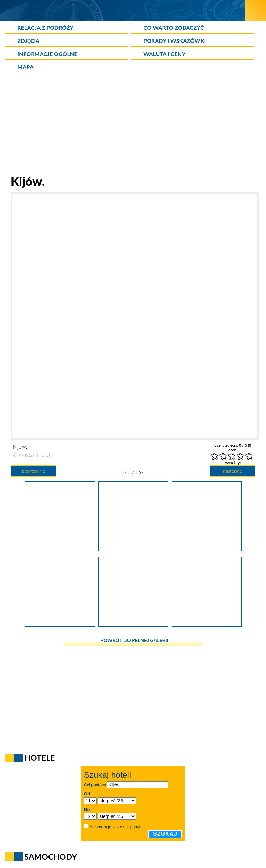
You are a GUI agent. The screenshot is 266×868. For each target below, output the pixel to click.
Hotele (39, 758)
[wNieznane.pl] (123, 10)
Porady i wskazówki (175, 41)
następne (233, 471)
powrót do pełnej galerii (134, 640)
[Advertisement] (133, 125)
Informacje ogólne (47, 54)
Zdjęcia (28, 41)
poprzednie (33, 471)
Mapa (25, 67)
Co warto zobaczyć (174, 27)
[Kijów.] (60, 549)
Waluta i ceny (164, 54)
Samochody (51, 857)
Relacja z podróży (45, 27)
